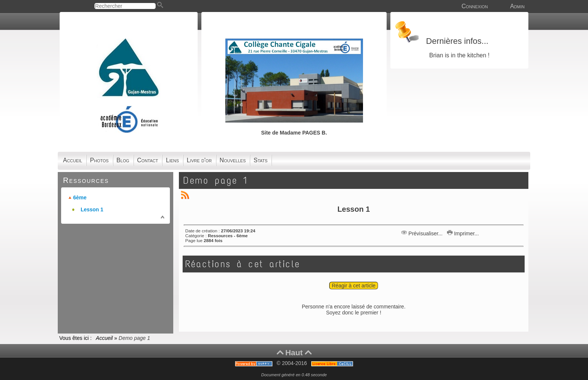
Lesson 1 (92, 209)
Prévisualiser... (423, 233)
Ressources (86, 180)
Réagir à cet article (354, 286)
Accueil (104, 338)
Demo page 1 (216, 180)
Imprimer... (463, 233)
